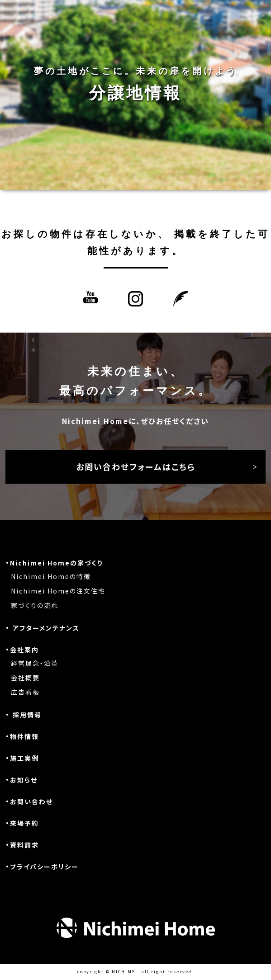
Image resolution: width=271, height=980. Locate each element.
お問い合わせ (31, 801)
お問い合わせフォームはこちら (136, 466)
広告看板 (25, 692)
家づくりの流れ (35, 605)
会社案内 (24, 650)
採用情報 (27, 715)
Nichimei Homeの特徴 (51, 576)
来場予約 (24, 823)
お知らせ (24, 780)
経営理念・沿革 (35, 663)
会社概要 (25, 678)
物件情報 (24, 736)
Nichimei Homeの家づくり (56, 563)
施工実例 (24, 758)
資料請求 (24, 845)
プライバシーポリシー (44, 867)
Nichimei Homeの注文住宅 (58, 591)
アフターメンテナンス (46, 628)
